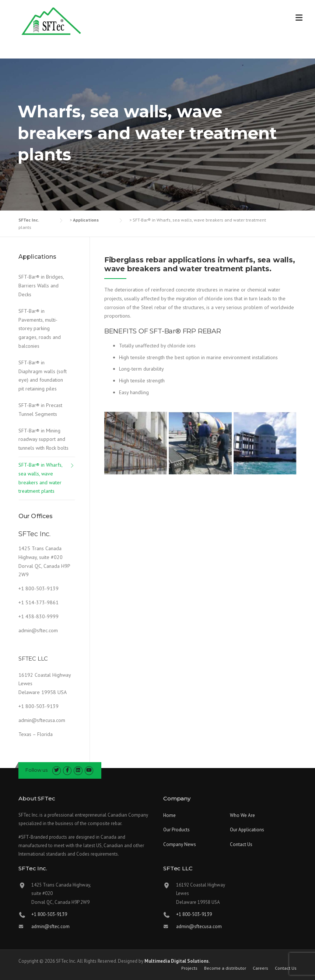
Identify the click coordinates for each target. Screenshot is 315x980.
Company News (180, 844)
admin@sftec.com (38, 630)
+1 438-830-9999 (38, 616)
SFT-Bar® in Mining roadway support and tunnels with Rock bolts (43, 439)
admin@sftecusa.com (42, 720)
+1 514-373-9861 (38, 602)
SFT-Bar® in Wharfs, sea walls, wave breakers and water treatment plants (41, 478)
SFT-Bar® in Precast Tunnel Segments (40, 410)
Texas (25, 734)
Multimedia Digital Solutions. (177, 961)
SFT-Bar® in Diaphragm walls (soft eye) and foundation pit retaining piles (43, 376)
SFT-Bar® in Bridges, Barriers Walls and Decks (41, 286)
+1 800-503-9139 (38, 588)
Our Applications (247, 830)
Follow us (36, 770)
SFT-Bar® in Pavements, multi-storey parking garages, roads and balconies (40, 328)
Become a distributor (225, 968)
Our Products (176, 830)
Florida (45, 734)
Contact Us (241, 844)
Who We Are (242, 815)
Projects (189, 968)
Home (169, 815)
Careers (260, 968)
